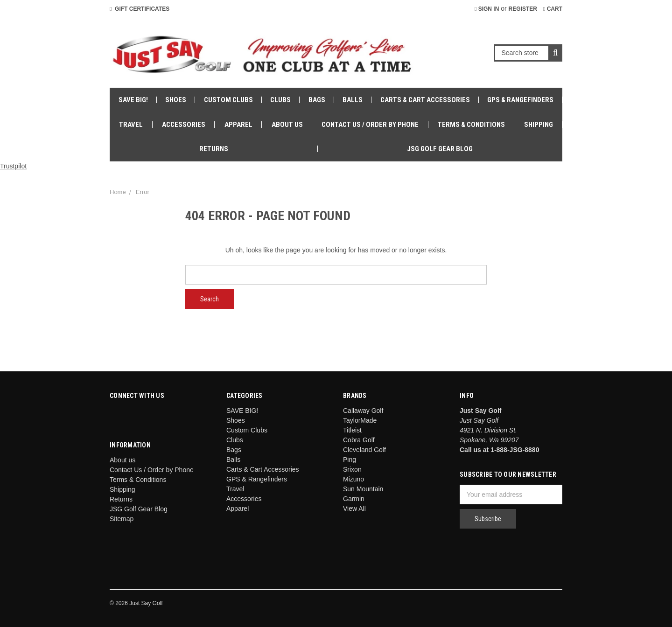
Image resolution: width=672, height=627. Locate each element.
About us (287, 125)
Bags (317, 100)
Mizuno (353, 479)
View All (354, 509)
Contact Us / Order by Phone (370, 125)
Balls (353, 100)
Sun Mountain (363, 489)
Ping (350, 460)
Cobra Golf (359, 440)
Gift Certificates (140, 9)
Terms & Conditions (471, 125)
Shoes (176, 100)
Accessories (184, 125)
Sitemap (122, 519)
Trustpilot (13, 166)
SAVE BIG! (133, 100)
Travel (131, 125)
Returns (214, 149)
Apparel (238, 125)
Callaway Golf (363, 411)
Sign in (487, 9)
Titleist (352, 430)
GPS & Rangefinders (520, 100)
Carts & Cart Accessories (425, 100)
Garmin (354, 499)
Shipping (539, 125)
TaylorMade (360, 420)
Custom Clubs (228, 100)
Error (143, 192)
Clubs (280, 100)
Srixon (352, 469)
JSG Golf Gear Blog (440, 149)
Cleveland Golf (364, 450)
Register (523, 9)
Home (118, 192)
